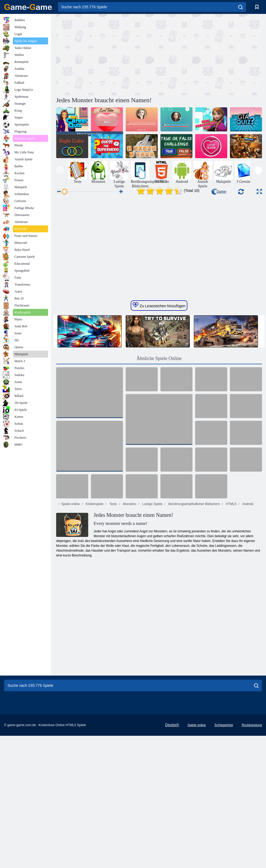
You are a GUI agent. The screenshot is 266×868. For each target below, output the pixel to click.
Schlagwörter (224, 801)
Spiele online (70, 580)
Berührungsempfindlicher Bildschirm (194, 580)
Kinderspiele (94, 580)
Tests (113, 580)
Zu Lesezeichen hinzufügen (159, 381)
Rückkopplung (252, 801)
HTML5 (231, 580)
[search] (240, 7)
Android (248, 580)
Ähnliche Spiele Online (159, 434)
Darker (219, 192)
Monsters (129, 580)
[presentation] (60, 170)
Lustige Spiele (152, 580)
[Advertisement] (108, 54)
